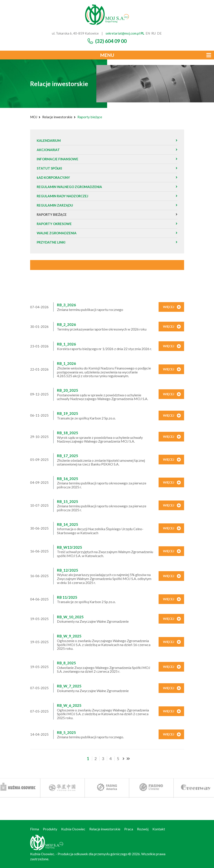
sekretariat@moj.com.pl (123, 33)
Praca (129, 829)
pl (142, 33)
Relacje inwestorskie (57, 117)
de (159, 33)
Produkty (50, 829)
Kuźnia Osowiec (73, 829)
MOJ (34, 117)
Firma (35, 829)
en (148, 33)
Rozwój (143, 829)
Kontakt (159, 829)
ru (154, 33)
